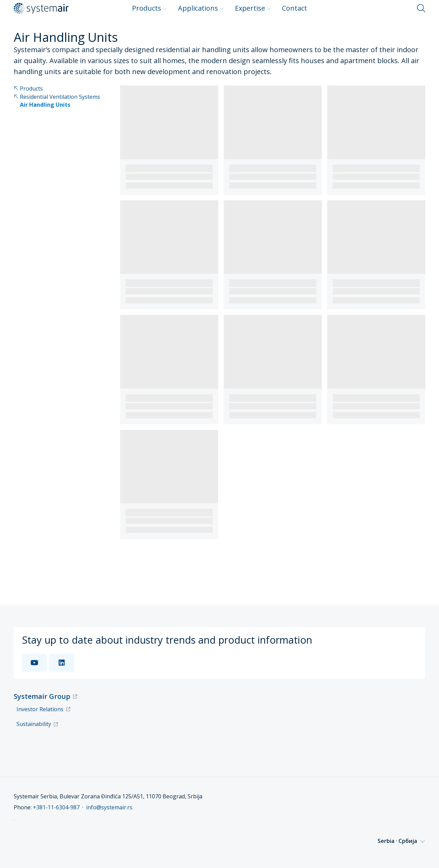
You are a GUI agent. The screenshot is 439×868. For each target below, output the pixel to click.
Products (150, 8)
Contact (294, 8)
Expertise (253, 8)
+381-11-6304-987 (56, 807)
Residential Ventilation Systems (57, 97)
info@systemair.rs (109, 807)
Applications (201, 8)
